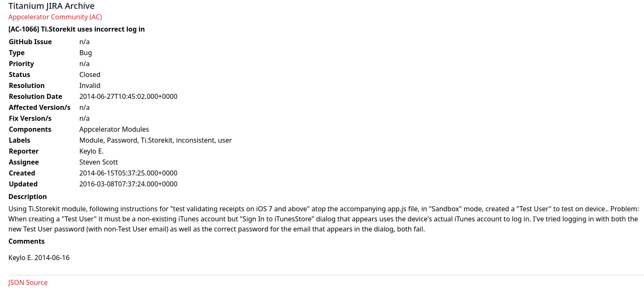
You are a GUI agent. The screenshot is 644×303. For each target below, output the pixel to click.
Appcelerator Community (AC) (55, 17)
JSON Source (28, 282)
